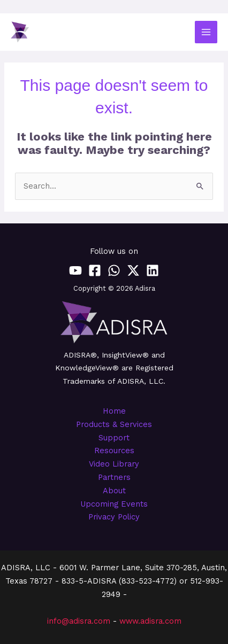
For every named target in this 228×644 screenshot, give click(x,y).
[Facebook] (95, 270)
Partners (114, 477)
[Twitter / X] (133, 270)
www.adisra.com (150, 621)
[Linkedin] (153, 270)
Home (114, 411)
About (114, 491)
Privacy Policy (114, 517)
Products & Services (114, 424)
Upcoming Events (114, 504)
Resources (114, 451)
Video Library (114, 464)
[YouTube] (75, 270)
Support (114, 438)
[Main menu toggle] (206, 32)
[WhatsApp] (114, 270)
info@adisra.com (79, 621)
